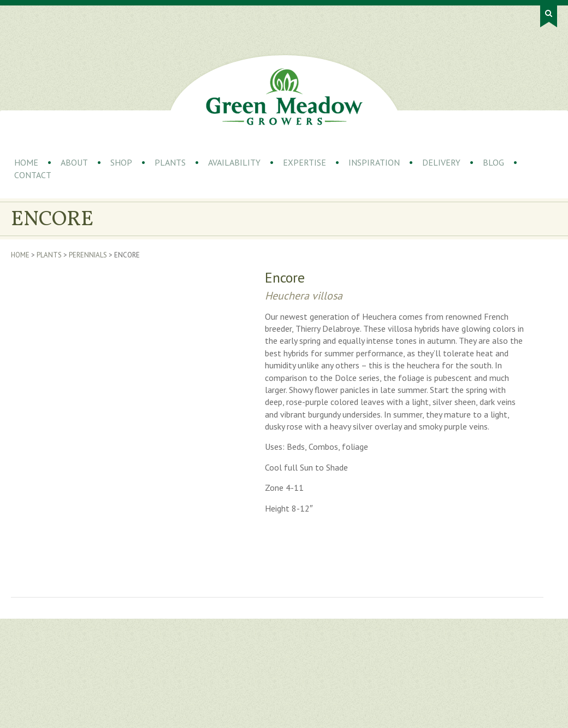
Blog (493, 162)
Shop (121, 162)
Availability (234, 162)
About (74, 162)
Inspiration (374, 162)
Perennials (88, 255)
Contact (33, 175)
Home (26, 162)
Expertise (304, 162)
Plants (170, 162)
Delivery (441, 162)
